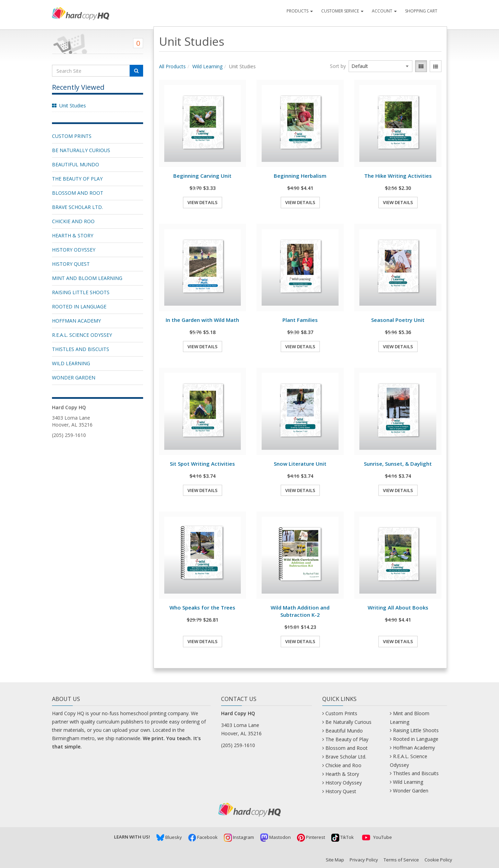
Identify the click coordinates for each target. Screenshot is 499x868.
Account (384, 11)
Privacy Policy (364, 860)
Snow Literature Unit (300, 464)
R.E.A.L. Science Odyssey (82, 335)
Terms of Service (401, 860)
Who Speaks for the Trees (202, 607)
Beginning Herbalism (300, 176)
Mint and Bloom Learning (87, 278)
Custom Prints (72, 136)
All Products (172, 66)
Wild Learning (71, 363)
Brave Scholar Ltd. (77, 207)
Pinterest (311, 837)
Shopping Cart (421, 11)
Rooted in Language (79, 306)
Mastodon (275, 837)
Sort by (338, 66)
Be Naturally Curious (81, 150)
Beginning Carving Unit (202, 176)
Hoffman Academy (76, 321)
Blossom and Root (78, 193)
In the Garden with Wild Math (202, 320)
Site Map (335, 860)
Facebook (203, 837)
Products (300, 11)
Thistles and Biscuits (81, 349)
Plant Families (300, 320)
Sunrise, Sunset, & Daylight (398, 464)
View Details (203, 202)
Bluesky (169, 837)
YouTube (376, 837)
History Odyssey (74, 250)
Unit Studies (73, 106)
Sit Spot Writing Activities (202, 464)
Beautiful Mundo (76, 164)
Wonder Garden (74, 378)
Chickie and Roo (73, 221)
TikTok (343, 837)
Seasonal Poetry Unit (398, 320)
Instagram (239, 837)
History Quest (71, 264)
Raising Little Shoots (81, 292)
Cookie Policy (438, 860)
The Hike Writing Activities (398, 176)
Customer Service (342, 11)
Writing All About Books (398, 607)
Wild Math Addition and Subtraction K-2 (300, 611)
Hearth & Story (73, 235)
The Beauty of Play (77, 179)
